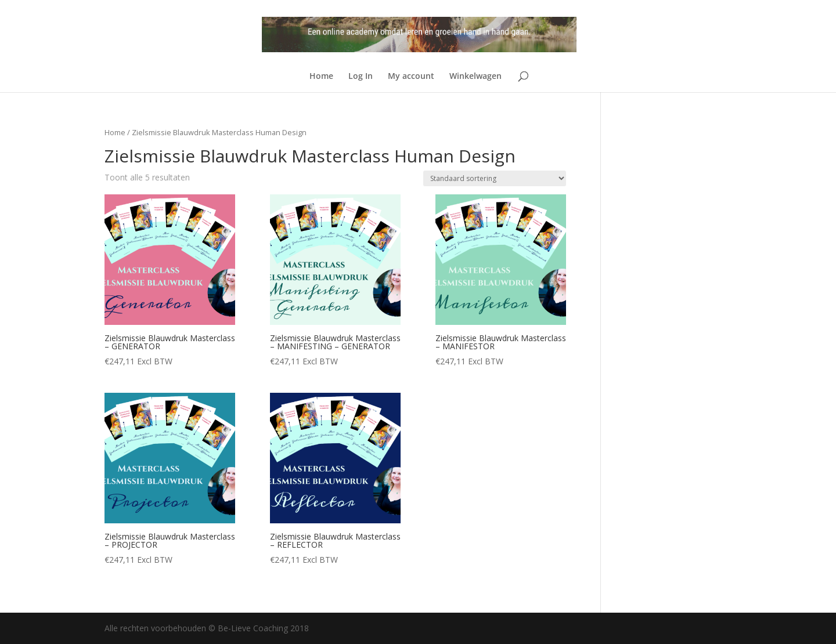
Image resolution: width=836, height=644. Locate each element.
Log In (361, 77)
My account (411, 77)
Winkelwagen (475, 77)
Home (321, 77)
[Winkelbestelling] (495, 178)
